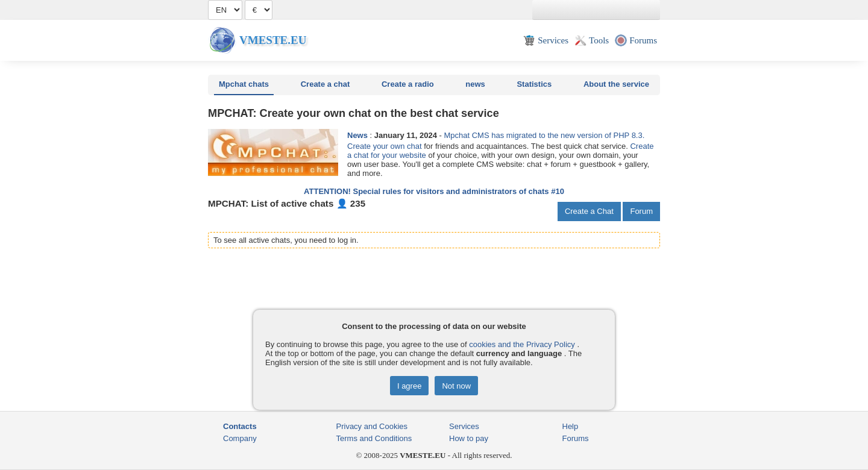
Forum (641, 211)
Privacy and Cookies (372, 426)
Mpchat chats (244, 84)
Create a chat (325, 84)
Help (571, 426)
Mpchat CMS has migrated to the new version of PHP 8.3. (544, 135)
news (475, 84)
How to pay (469, 438)
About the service (616, 84)
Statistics (534, 84)
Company (240, 438)
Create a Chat (589, 211)
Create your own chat (385, 146)
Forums (576, 438)
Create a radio (408, 84)
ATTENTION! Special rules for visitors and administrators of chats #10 (434, 191)
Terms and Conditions (374, 438)
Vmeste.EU (273, 40)
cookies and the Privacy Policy (522, 344)
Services (464, 426)
